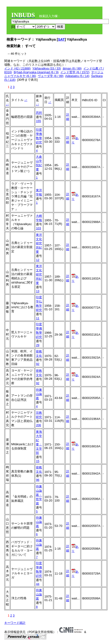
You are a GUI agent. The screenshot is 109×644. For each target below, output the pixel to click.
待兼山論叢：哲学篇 (39, 495)
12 (38, 260)
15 (38, 461)
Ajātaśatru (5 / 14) (77, 76)
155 (38, 121)
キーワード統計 (15, 623)
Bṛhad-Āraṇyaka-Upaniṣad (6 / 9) (36, 72)
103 (38, 228)
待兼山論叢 (39, 394)
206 (38, 425)
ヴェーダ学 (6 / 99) (51, 76)
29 (38, 345)
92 (38, 364)
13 (38, 291)
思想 (39, 113)
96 (38, 480)
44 (38, 584)
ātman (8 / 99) (72, 68)
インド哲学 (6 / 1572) (75, 72)
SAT (61, 39)
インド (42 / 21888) (17, 68)
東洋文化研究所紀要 (39, 243)
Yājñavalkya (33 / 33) (47, 68)
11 (38, 318)
